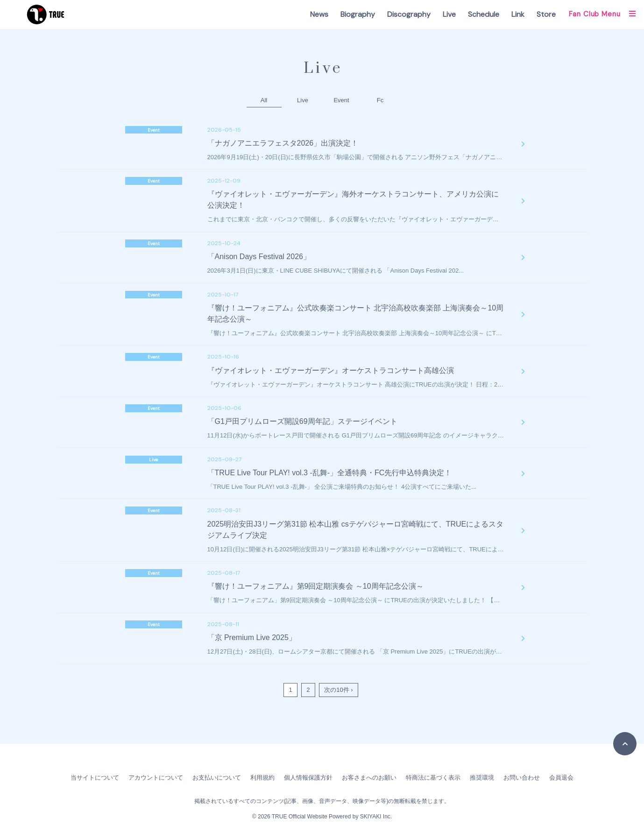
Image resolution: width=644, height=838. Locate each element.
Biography (358, 14)
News (319, 14)
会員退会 (561, 778)
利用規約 (262, 778)
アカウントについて (156, 778)
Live (449, 14)
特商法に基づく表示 (433, 778)
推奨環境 (482, 778)
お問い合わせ (522, 778)
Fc (380, 100)
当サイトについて (95, 778)
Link (518, 14)
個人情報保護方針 (308, 778)
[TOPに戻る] (625, 744)
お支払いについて (217, 778)
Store (546, 14)
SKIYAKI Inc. (376, 817)
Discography (409, 14)
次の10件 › (338, 690)
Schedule (484, 14)
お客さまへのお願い (369, 778)
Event (341, 100)
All (264, 100)
